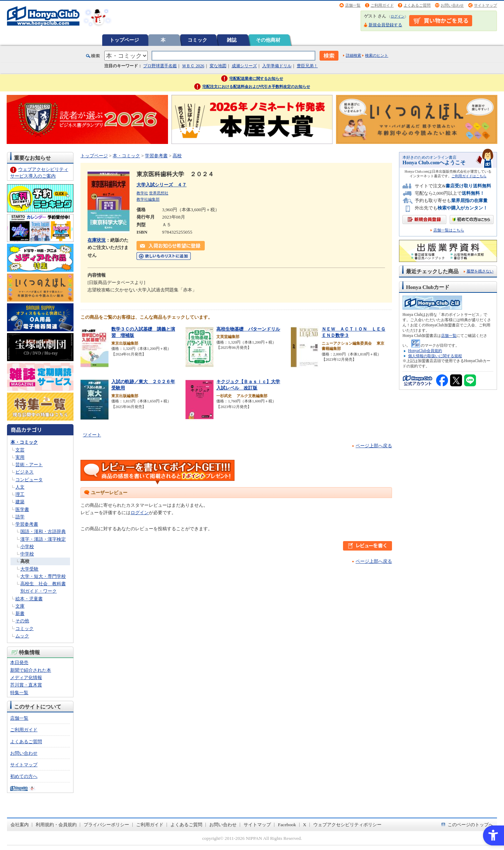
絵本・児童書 (29, 599)
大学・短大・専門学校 (43, 576)
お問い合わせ (452, 5)
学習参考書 (27, 524)
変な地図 (218, 66)
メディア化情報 (26, 678)
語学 (20, 517)
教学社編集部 (148, 199)
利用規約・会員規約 (56, 825)
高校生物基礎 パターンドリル (248, 329)
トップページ (124, 40)
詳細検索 (353, 55)
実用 (20, 457)
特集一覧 (19, 693)
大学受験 (29, 569)
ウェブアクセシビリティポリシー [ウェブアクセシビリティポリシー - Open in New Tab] (347, 825)
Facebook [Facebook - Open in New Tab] (287, 825)
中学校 (27, 554)
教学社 (142, 193)
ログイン (398, 16)
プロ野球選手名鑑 (160, 66)
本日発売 (19, 662)
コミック (197, 40)
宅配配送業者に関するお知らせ (256, 78)
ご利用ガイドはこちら (469, 176)
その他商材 (268, 40)
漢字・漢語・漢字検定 (43, 539)
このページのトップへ (470, 825)
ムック (22, 636)
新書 (20, 613)
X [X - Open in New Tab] (305, 825)
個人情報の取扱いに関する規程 (435, 356)
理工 (20, 494)
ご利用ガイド (382, 5)
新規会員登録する (385, 25)
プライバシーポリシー (106, 825)
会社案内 (20, 825)
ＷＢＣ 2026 (193, 66)
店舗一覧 (353, 5)
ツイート (92, 435)
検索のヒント (377, 55)
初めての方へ (24, 776)
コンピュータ (29, 480)
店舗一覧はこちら (449, 230)
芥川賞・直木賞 (26, 685)
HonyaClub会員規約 (425, 351)
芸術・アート (29, 465)
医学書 (22, 509)
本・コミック (24, 442)
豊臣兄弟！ (307, 66)
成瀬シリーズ (244, 66)
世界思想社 (159, 193)
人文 (20, 487)
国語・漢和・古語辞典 (43, 531)
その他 (22, 621)
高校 (25, 561)
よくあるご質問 (417, 5)
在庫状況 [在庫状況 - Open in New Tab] (97, 240)
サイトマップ (485, 5)
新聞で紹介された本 (31, 670)
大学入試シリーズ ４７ (162, 185)
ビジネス (24, 472)
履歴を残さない (480, 271)
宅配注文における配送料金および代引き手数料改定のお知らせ (256, 87)
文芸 (20, 450)
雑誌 (232, 40)
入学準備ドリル (277, 66)
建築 (20, 502)
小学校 (27, 547)
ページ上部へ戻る (374, 446)
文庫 (20, 606)
